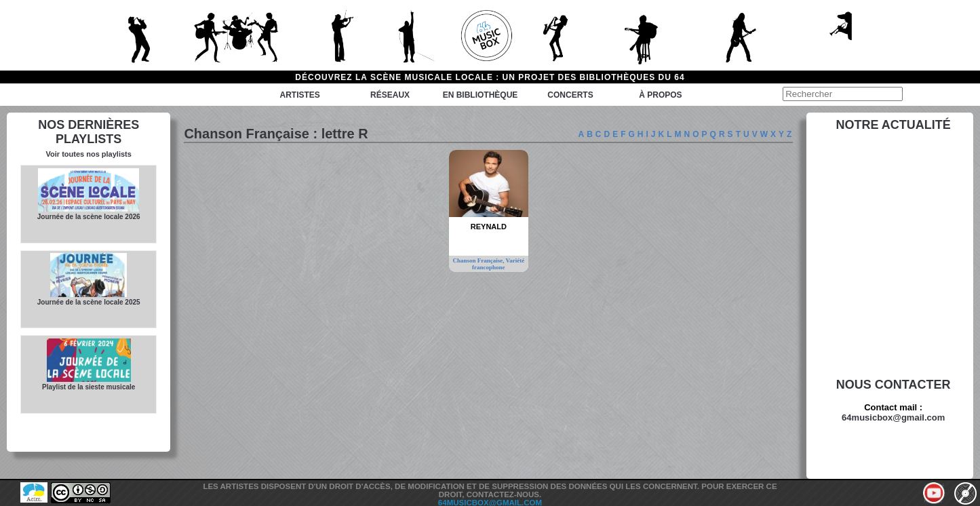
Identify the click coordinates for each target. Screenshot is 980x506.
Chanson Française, (479, 260)
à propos (660, 95)
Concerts (570, 95)
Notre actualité (894, 125)
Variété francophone (498, 264)
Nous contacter (894, 385)
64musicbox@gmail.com (893, 417)
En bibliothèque (481, 95)
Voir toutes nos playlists (89, 154)
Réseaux (390, 95)
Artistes (299, 95)
